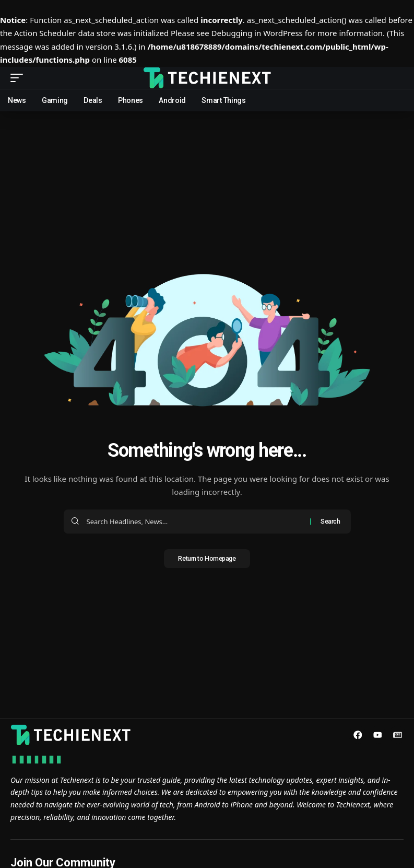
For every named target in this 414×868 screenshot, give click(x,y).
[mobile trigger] (19, 78)
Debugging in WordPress (257, 33)
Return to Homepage (207, 559)
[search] (396, 78)
